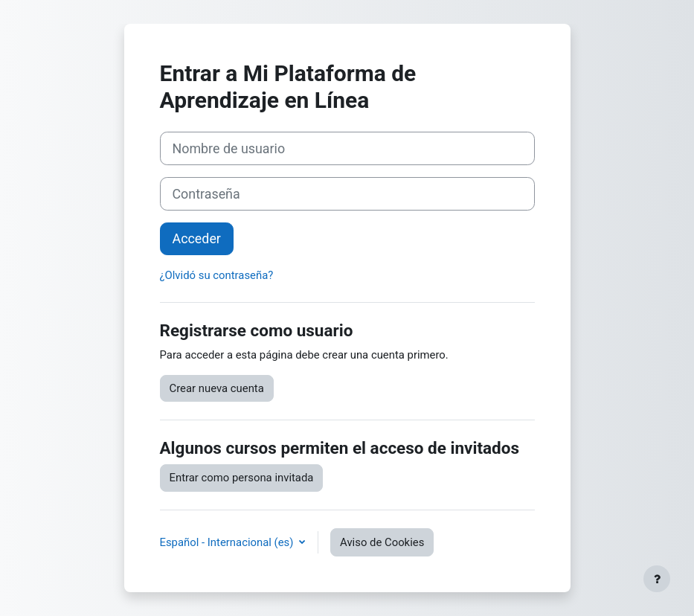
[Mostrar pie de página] (657, 579)
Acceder (197, 238)
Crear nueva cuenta (217, 388)
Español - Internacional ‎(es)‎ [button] (228, 542)
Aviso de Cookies (382, 542)
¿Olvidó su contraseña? (217, 275)
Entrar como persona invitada (242, 478)
